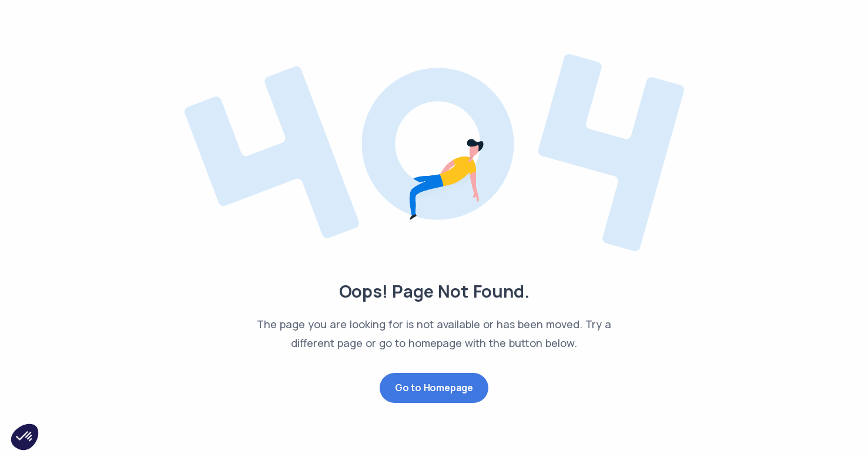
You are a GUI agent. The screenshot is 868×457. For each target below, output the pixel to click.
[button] (25, 437)
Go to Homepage (434, 388)
